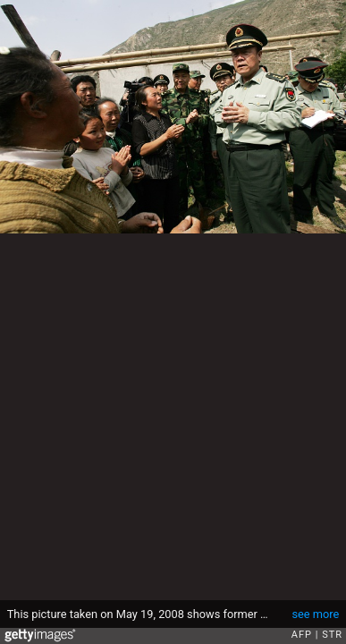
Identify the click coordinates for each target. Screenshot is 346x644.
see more (315, 614)
